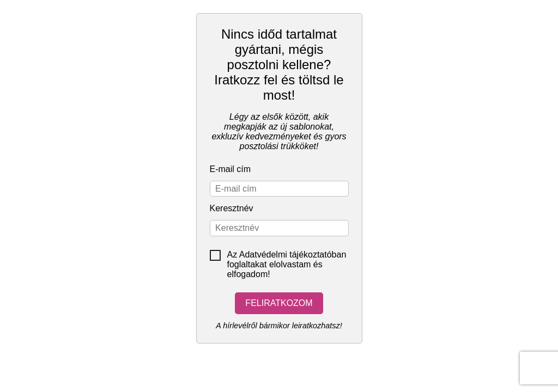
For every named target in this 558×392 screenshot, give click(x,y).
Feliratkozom (279, 303)
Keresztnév (232, 208)
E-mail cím (231, 169)
